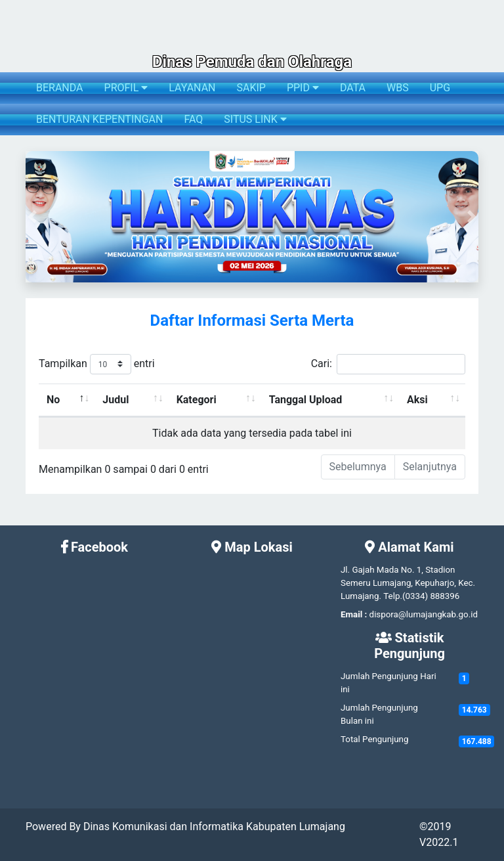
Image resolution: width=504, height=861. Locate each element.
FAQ (193, 119)
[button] (32, 217)
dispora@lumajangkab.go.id (424, 614)
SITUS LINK (255, 119)
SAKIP (251, 88)
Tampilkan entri (97, 364)
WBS (398, 88)
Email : (354, 614)
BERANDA (60, 88)
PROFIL (126, 88)
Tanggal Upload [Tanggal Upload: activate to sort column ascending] (306, 400)
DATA (353, 88)
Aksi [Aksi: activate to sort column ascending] (417, 400)
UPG (440, 88)
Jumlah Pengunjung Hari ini (388, 683)
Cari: (388, 364)
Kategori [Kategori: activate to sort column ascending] (197, 400)
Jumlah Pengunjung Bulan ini (379, 714)
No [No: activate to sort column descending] (53, 400)
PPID (303, 88)
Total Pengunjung (374, 739)
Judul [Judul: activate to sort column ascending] (115, 400)
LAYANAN (192, 88)
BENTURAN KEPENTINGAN (99, 119)
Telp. (393, 596)
